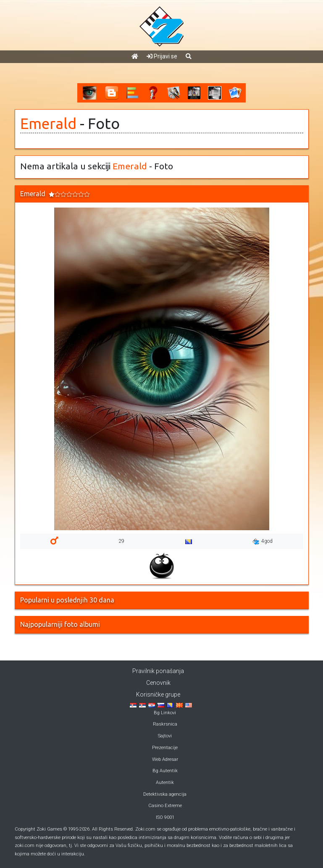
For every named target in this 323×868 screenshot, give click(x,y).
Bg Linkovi (165, 713)
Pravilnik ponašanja (158, 671)
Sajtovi (165, 736)
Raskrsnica (165, 724)
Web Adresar (165, 759)
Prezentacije (165, 748)
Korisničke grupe (158, 694)
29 (121, 541)
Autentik (165, 783)
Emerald (48, 124)
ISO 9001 (165, 817)
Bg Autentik (165, 771)
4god (263, 542)
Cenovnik (158, 683)
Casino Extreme (165, 806)
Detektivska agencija (165, 794)
